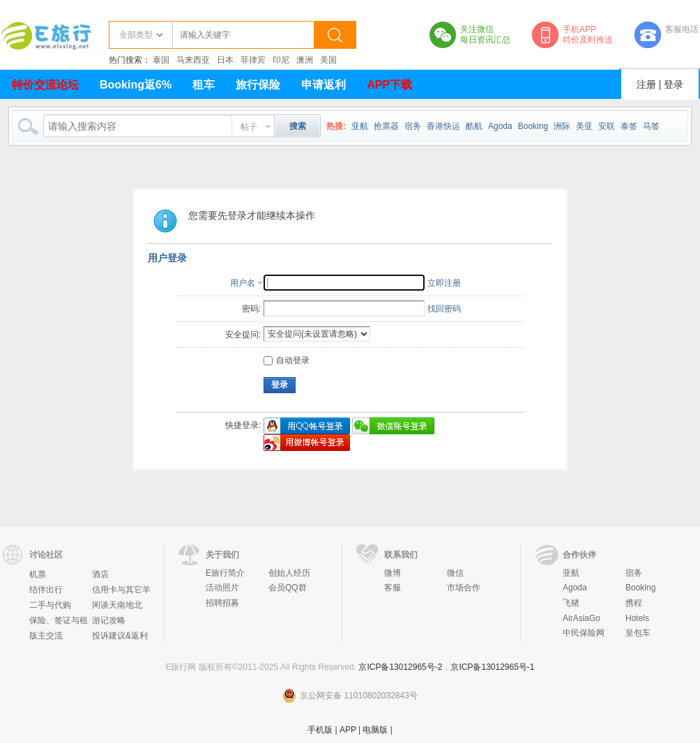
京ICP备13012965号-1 (492, 667)
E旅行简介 (225, 573)
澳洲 (305, 60)
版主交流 (46, 636)
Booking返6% (136, 85)
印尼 (281, 60)
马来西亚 (193, 60)
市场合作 (464, 588)
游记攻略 (109, 620)
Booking (533, 126)
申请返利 (324, 85)
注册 (646, 84)
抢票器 (386, 126)
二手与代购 (50, 605)
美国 (328, 60)
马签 (651, 126)
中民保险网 (584, 633)
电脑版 (375, 730)
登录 (674, 84)
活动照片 (222, 588)
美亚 (584, 126)
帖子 (249, 127)
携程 (634, 603)
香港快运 (443, 126)
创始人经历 (289, 573)
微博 (393, 573)
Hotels (637, 618)
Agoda (500, 126)
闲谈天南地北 (117, 605)
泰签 (629, 126)
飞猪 (571, 603)
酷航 (474, 126)
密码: (251, 309)
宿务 (413, 126)
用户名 (243, 283)
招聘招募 (222, 603)
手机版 (320, 730)
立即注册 (444, 283)
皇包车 (638, 633)
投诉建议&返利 (120, 636)
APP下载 (389, 85)
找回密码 (444, 309)
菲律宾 (253, 60)
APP (348, 730)
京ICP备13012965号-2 (400, 667)
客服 (393, 588)
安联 (607, 126)
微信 (455, 573)
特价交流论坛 (45, 85)
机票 (38, 574)
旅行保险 (258, 85)
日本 (225, 60)
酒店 (100, 574)
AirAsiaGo (581, 618)
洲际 (562, 126)
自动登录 (287, 360)
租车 (204, 85)
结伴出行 (46, 590)
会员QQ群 (288, 588)
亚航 (360, 126)
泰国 (161, 60)
